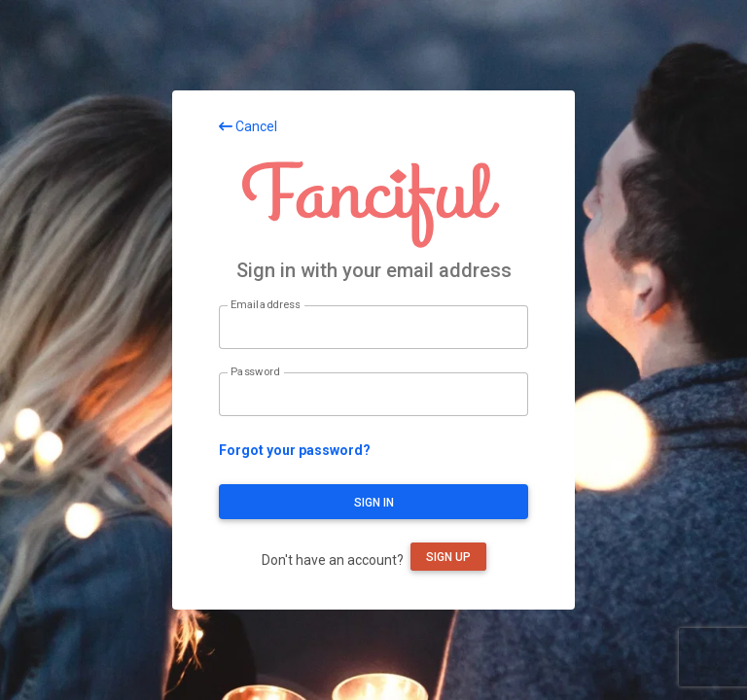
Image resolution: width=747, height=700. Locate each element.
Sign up (448, 557)
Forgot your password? (295, 450)
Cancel (248, 126)
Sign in (374, 503)
